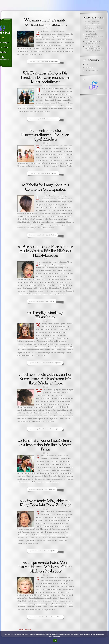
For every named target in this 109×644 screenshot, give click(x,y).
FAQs (87, 64)
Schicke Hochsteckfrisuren (53, 363)
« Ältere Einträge (25, 629)
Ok (55, 640)
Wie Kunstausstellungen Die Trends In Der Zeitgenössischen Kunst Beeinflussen (94, 29)
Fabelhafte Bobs (51, 235)
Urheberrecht (89, 67)
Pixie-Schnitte (50, 301)
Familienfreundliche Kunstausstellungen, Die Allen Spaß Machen (94, 36)
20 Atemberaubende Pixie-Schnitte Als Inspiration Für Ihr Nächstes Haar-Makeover (94, 49)
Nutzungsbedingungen (91, 70)
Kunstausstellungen (52, 61)
